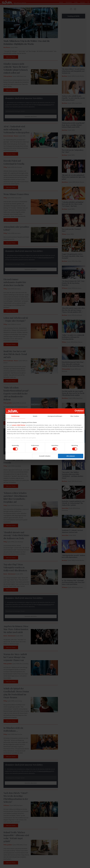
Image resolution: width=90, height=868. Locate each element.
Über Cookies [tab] (75, 416)
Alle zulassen (71, 456)
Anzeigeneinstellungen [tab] (55, 416)
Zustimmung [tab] (15, 416)
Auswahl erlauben (45, 456)
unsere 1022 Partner (19, 425)
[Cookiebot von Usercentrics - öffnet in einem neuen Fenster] (76, 411)
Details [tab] (35, 416)
